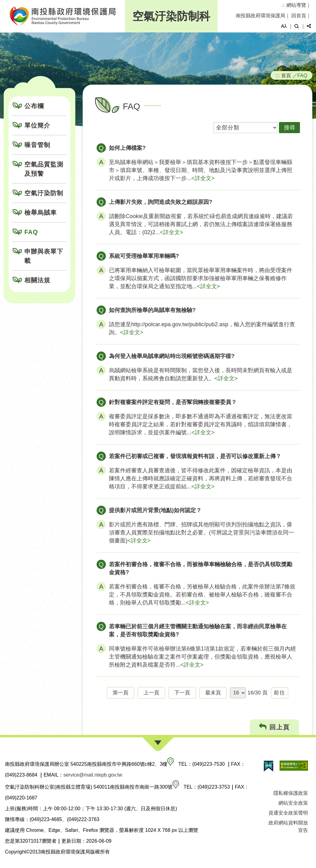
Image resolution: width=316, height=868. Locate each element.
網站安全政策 (293, 803)
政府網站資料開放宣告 (288, 826)
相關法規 (37, 280)
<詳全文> (203, 178)
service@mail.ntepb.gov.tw (93, 775)
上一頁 (151, 693)
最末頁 (213, 693)
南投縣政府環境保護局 (260, 16)
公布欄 (34, 106)
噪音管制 (37, 145)
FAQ (31, 232)
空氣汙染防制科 (171, 16)
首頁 (286, 75)
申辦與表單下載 (44, 256)
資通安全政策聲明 (288, 813)
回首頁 (299, 16)
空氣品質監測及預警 (44, 169)
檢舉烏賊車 (41, 213)
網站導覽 (296, 5)
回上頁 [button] (274, 727)
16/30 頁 (258, 693)
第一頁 (121, 693)
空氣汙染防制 (44, 193)
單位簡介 (37, 125)
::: (283, 5)
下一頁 (182, 693)
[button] (284, 26)
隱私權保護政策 (291, 793)
